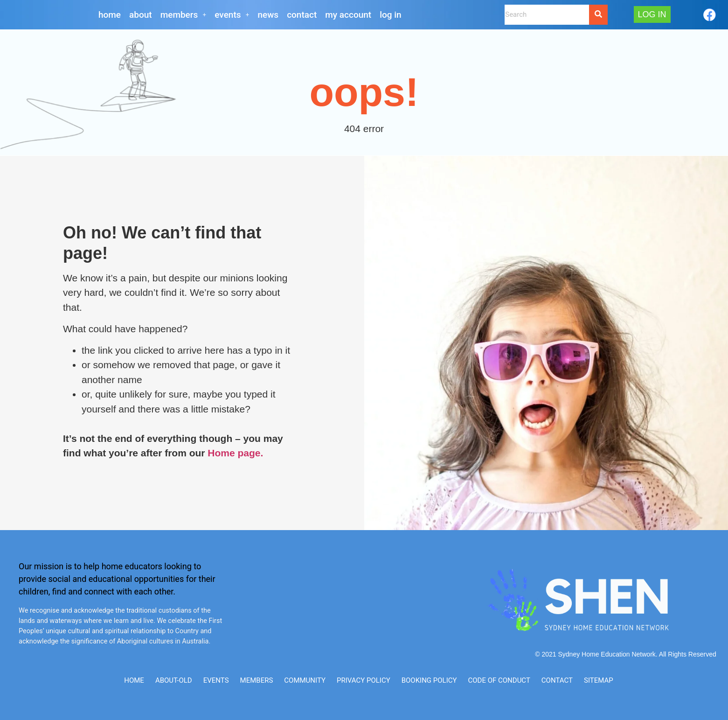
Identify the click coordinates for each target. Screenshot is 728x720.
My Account (348, 15)
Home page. (235, 453)
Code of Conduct (499, 680)
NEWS (268, 15)
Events (216, 680)
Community (305, 680)
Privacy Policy (364, 680)
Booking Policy (429, 680)
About (141, 15)
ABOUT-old (174, 680)
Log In (391, 15)
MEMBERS (184, 15)
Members (257, 680)
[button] (184, 15)
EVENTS (232, 15)
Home (110, 15)
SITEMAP (599, 680)
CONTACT (302, 15)
